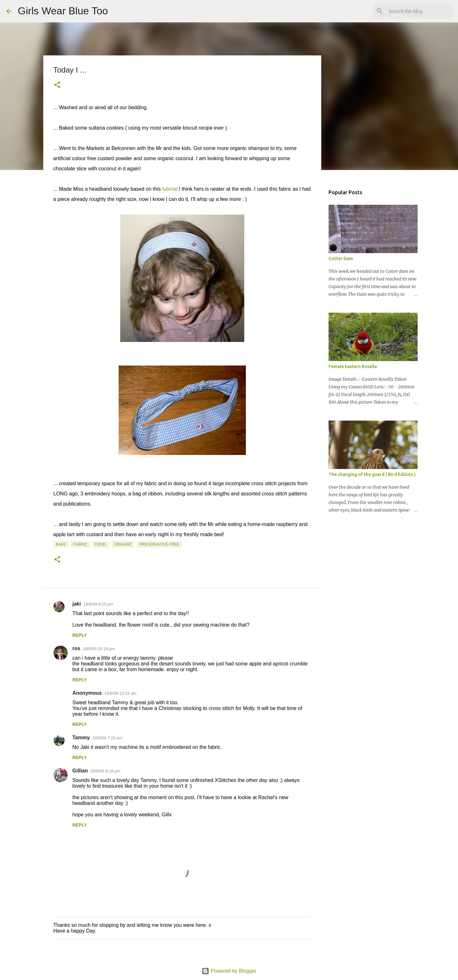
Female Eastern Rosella (353, 366)
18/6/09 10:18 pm (99, 649)
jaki (77, 604)
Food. (101, 544)
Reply (80, 635)
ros (76, 648)
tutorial (170, 189)
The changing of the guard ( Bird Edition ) (372, 474)
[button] (57, 85)
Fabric (80, 544)
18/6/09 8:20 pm (98, 604)
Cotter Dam (341, 259)
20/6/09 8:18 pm (105, 771)
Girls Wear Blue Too (63, 11)
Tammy (81, 738)
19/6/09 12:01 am (120, 693)
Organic (123, 544)
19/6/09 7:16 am (107, 738)
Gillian (80, 771)
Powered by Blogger (229, 971)
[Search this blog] (420, 11)
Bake (61, 544)
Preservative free (159, 544)
